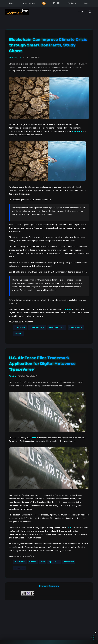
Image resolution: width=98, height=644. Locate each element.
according (77, 131)
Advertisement (29, 3)
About (12, 3)
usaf (43, 562)
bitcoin (33, 562)
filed (70, 528)
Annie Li (13, 376)
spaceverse (54, 562)
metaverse (20, 568)
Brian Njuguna (15, 57)
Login (87, 3)
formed (67, 309)
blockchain (20, 327)
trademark (69, 562)
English (71, 3)
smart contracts (57, 327)
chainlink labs (76, 327)
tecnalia (19, 334)
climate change (37, 327)
